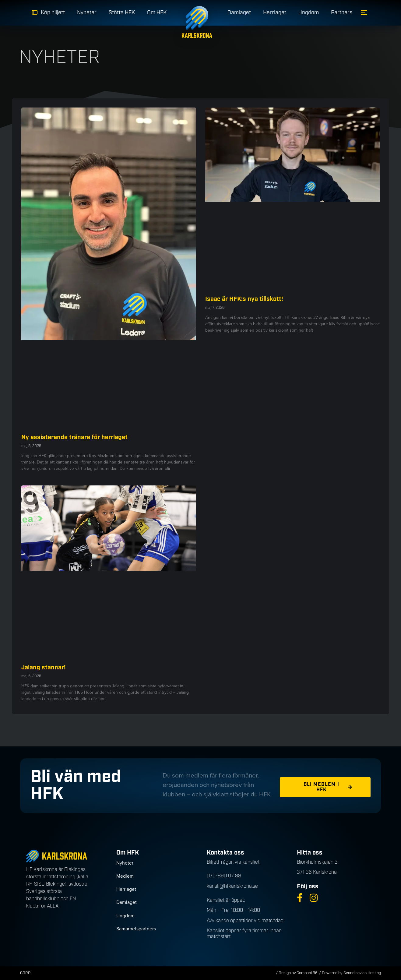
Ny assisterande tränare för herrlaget (74, 437)
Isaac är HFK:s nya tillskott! (244, 299)
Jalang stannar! (44, 668)
